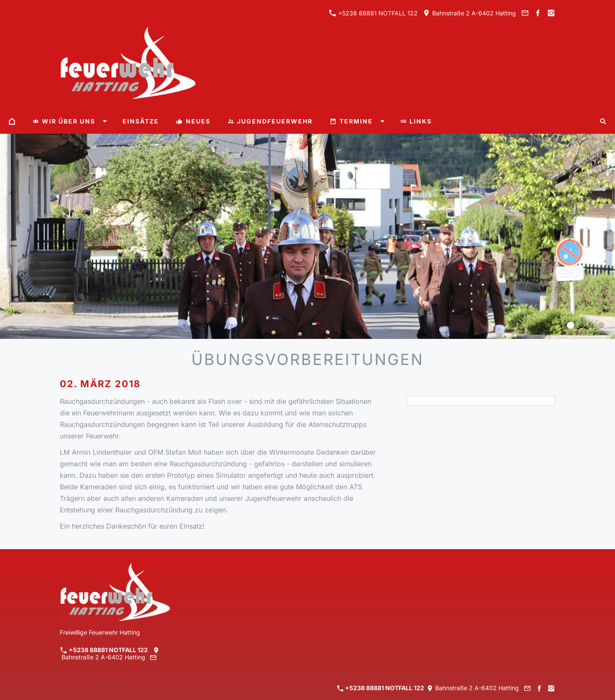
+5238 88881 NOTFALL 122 (373, 13)
